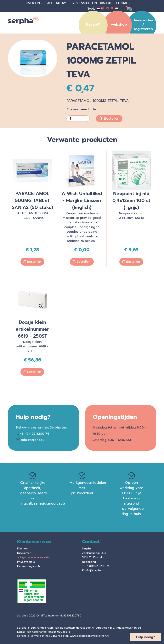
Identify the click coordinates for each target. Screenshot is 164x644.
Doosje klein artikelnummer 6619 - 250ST (32, 329)
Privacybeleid (26, 562)
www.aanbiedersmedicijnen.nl (89, 636)
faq (49, 3)
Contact (123, 3)
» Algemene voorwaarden (34, 557)
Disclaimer (24, 553)
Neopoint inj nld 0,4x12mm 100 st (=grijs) (131, 200)
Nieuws (62, 3)
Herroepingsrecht (29, 566)
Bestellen (109, 118)
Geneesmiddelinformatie (92, 3)
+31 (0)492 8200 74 (35, 434)
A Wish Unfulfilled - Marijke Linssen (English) (82, 200)
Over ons (34, 3)
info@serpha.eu (33, 440)
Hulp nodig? (145, 637)
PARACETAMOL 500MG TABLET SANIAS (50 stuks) (32, 200)
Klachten (23, 549)
